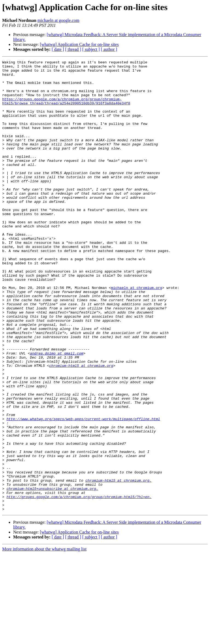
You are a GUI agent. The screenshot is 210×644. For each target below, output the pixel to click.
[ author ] (109, 49)
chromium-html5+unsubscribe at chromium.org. (52, 575)
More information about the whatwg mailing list (44, 639)
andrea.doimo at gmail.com (56, 412)
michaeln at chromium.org (137, 333)
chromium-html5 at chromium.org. (118, 565)
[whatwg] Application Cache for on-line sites (79, 44)
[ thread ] (73, 49)
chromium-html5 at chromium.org (81, 427)
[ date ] (58, 49)
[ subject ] (91, 49)
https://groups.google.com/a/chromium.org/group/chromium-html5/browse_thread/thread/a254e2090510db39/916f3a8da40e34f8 (66, 110)
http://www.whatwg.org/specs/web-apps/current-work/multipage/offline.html (83, 491)
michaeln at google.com (58, 20)
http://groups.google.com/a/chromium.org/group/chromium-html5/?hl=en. (79, 584)
